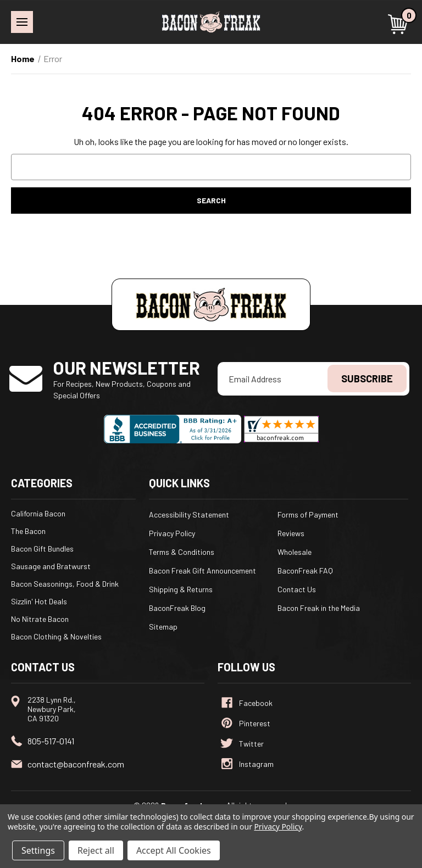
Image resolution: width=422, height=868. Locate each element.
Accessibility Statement (189, 514)
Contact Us (297, 589)
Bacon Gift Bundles (42, 549)
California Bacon (38, 513)
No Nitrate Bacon (40, 619)
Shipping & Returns (181, 589)
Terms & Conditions (182, 552)
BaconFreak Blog (177, 608)
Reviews (291, 533)
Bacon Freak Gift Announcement (202, 571)
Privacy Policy (172, 533)
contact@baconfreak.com (76, 764)
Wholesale (295, 552)
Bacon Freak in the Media (319, 608)
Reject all (96, 850)
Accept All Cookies (174, 850)
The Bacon (28, 531)
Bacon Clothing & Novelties (56, 636)
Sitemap (163, 627)
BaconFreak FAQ (305, 571)
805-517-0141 (51, 741)
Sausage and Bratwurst (51, 566)
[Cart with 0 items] (399, 24)
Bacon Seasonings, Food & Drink (65, 584)
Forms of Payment (308, 514)
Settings (38, 850)
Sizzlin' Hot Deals (39, 601)
